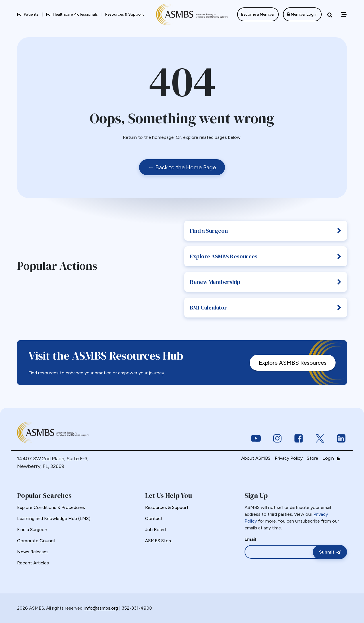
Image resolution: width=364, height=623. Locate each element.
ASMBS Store (159, 541)
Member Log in (302, 14)
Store (313, 458)
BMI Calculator (266, 308)
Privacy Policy (289, 458)
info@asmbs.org (101, 608)
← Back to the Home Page (182, 167)
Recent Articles (33, 563)
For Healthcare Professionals (72, 14)
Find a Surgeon (266, 231)
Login (333, 458)
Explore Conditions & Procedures (51, 507)
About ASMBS (256, 458)
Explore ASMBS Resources (266, 256)
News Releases (33, 552)
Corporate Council (36, 541)
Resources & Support (125, 14)
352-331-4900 (137, 608)
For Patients (28, 14)
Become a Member (258, 14)
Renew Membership (266, 282)
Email (250, 539)
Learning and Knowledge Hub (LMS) (54, 518)
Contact (154, 518)
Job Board (155, 530)
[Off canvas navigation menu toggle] (344, 14)
